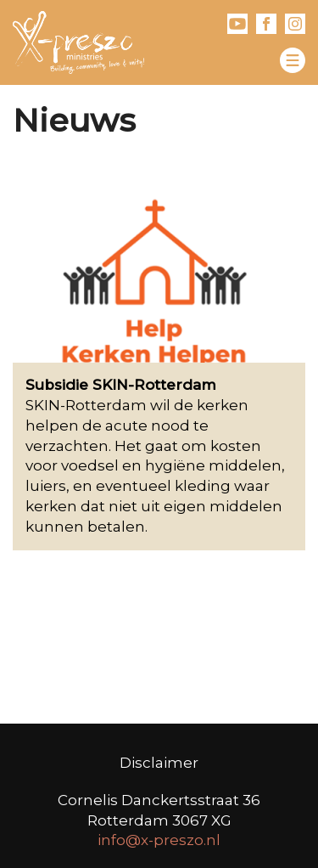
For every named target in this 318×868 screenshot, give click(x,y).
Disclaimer (159, 763)
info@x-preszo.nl (159, 840)
